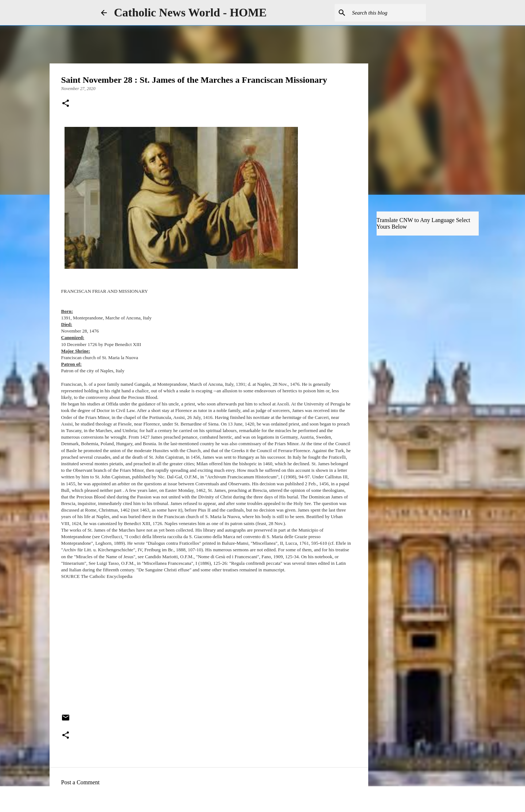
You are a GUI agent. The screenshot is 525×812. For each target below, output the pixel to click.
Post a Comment (81, 782)
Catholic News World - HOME (190, 12)
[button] (66, 104)
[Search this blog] (388, 13)
